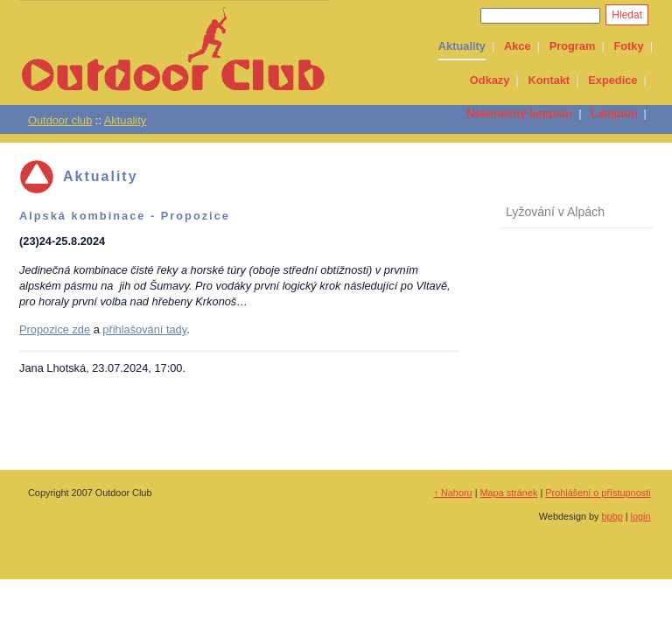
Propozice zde (55, 329)
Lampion (614, 113)
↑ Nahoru (453, 493)
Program (573, 46)
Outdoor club (60, 120)
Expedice (612, 80)
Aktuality (462, 46)
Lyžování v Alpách (555, 212)
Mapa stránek (509, 493)
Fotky (628, 46)
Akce (518, 46)
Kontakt (549, 80)
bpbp (612, 516)
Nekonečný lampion (519, 113)
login (641, 516)
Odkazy (490, 80)
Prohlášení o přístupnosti (598, 493)
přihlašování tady (144, 329)
